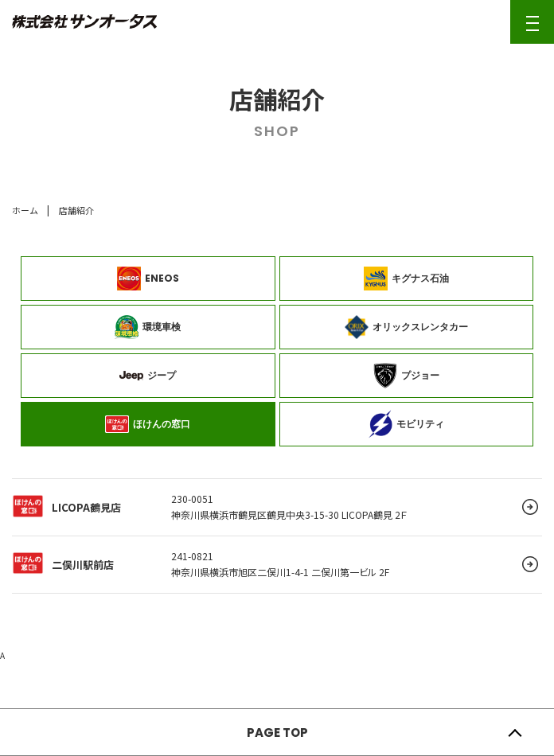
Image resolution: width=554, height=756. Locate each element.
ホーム (25, 210)
